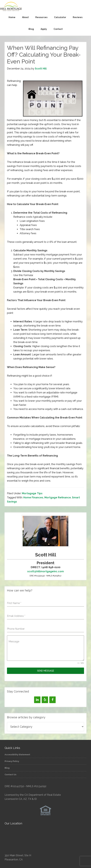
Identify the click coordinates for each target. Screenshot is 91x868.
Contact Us (10, 775)
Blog (7, 768)
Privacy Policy (12, 761)
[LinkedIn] (37, 700)
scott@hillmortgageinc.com (46, 571)
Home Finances (33, 498)
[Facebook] (52, 700)
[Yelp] (45, 700)
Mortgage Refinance (58, 498)
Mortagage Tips (32, 493)
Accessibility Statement (17, 755)
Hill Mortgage (45, 7)
